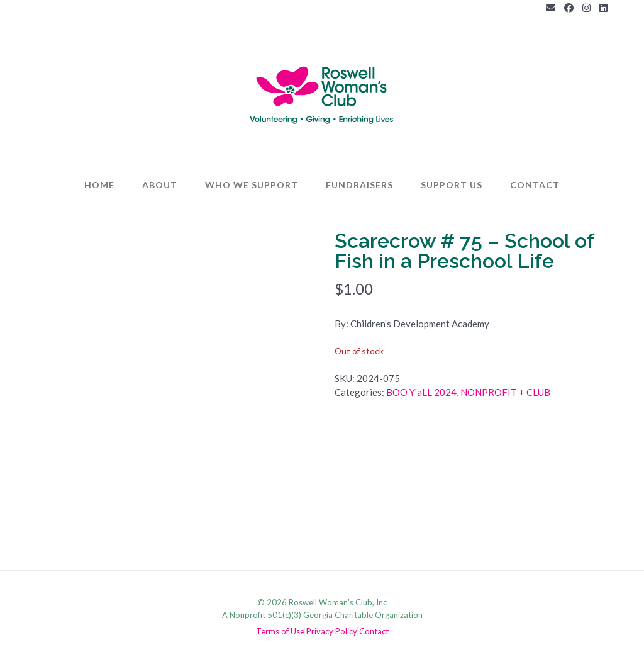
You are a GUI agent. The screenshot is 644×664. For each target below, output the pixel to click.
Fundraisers (359, 185)
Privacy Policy (332, 632)
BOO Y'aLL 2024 (421, 392)
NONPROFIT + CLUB (505, 392)
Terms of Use (280, 632)
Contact (535, 185)
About (160, 185)
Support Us (452, 185)
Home (99, 185)
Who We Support (252, 185)
